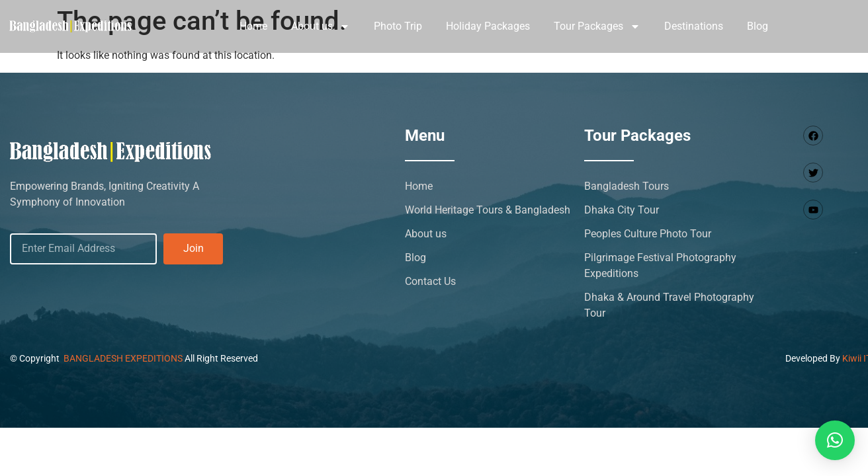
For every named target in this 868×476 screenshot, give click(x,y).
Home (253, 26)
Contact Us (430, 281)
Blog (758, 26)
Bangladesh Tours (627, 186)
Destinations (694, 26)
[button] (835, 440)
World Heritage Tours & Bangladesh (488, 210)
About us (321, 26)
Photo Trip (398, 26)
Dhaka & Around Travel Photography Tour (669, 305)
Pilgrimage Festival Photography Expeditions (660, 265)
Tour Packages (597, 26)
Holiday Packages (488, 26)
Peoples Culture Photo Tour (648, 234)
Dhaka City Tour (622, 210)
